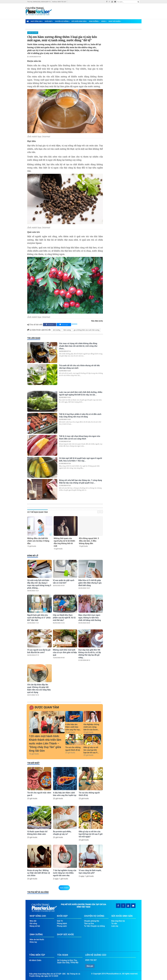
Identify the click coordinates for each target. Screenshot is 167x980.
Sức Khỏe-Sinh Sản (79, 21)
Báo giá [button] (90, 966)
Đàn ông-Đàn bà (118, 921)
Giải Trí (60, 921)
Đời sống (33, 923)
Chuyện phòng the (92, 921)
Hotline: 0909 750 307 (59, 2)
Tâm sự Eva (89, 923)
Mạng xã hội (35, 926)
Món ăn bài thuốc (37, 939)
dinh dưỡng (57, 330)
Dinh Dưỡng (94, 21)
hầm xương (67, 330)
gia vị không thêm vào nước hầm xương (87, 330)
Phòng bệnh (62, 923)
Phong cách (62, 926)
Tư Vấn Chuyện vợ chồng (94, 926)
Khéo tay (33, 942)
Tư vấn (114, 923)
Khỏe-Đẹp (49, 21)
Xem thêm (64, 888)
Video (104, 21)
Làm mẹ (115, 926)
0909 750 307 (91, 960)
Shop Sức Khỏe (115, 21)
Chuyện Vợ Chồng (62, 21)
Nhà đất (33, 921)
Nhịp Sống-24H (37, 21)
